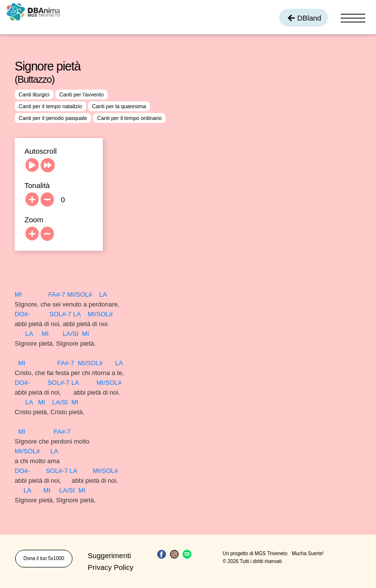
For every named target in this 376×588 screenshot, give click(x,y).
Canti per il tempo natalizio (50, 106)
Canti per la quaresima (119, 106)
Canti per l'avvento (82, 94)
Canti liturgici (34, 94)
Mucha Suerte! (308, 553)
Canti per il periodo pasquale (53, 118)
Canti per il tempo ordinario (129, 118)
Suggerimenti (109, 555)
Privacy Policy (110, 567)
